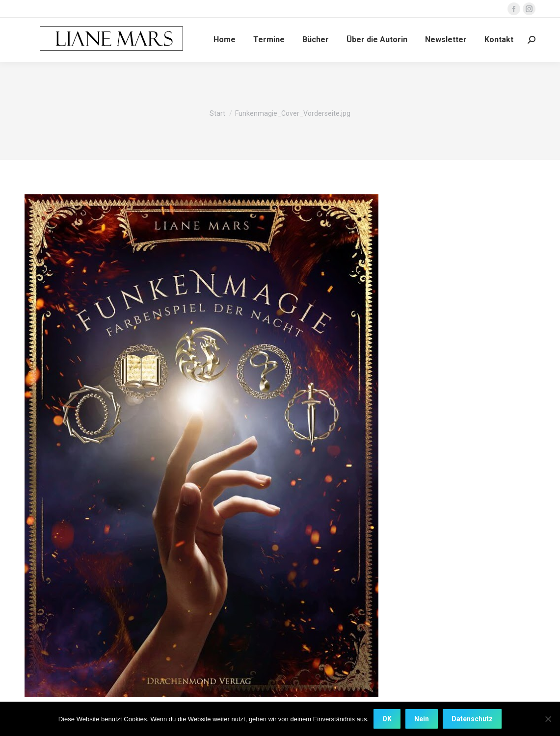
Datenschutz (472, 719)
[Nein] (548, 719)
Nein (422, 719)
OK (387, 719)
